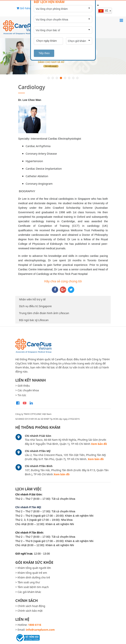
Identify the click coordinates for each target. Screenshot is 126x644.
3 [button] (57, 78)
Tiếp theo (44, 53)
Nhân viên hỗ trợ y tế (32, 299)
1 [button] (49, 78)
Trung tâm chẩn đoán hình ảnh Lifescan (44, 313)
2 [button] (53, 78)
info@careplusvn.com (40, 630)
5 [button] (65, 78)
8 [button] (77, 78)
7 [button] (73, 78)
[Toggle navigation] (121, 20)
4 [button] (61, 78)
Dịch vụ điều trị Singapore (35, 306)
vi (103, 11)
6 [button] (69, 78)
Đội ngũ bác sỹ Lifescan (34, 320)
